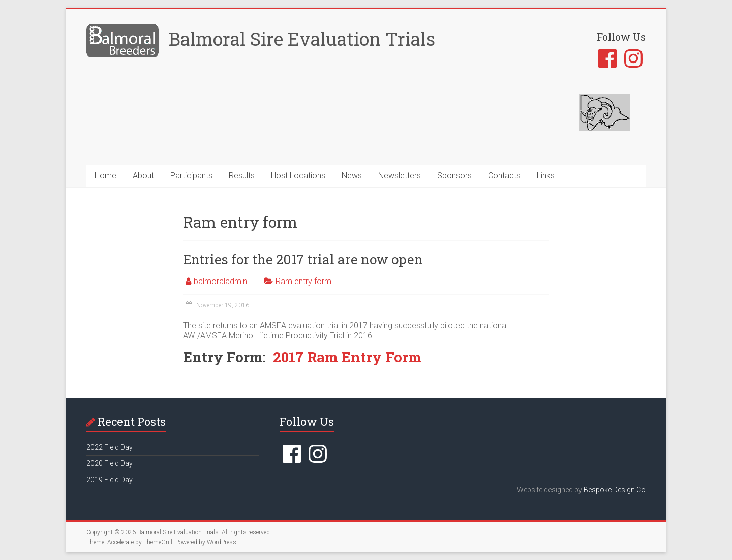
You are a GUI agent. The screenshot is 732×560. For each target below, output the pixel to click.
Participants (191, 176)
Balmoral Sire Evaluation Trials (302, 39)
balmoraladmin (220, 281)
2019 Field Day (110, 480)
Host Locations (298, 176)
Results (242, 176)
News (352, 176)
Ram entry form (303, 281)
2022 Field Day (110, 447)
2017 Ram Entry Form (347, 357)
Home (105, 176)
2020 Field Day (110, 463)
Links (546, 176)
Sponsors (454, 176)
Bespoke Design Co (615, 490)
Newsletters (400, 176)
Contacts (504, 176)
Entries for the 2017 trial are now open (303, 259)
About (143, 176)
